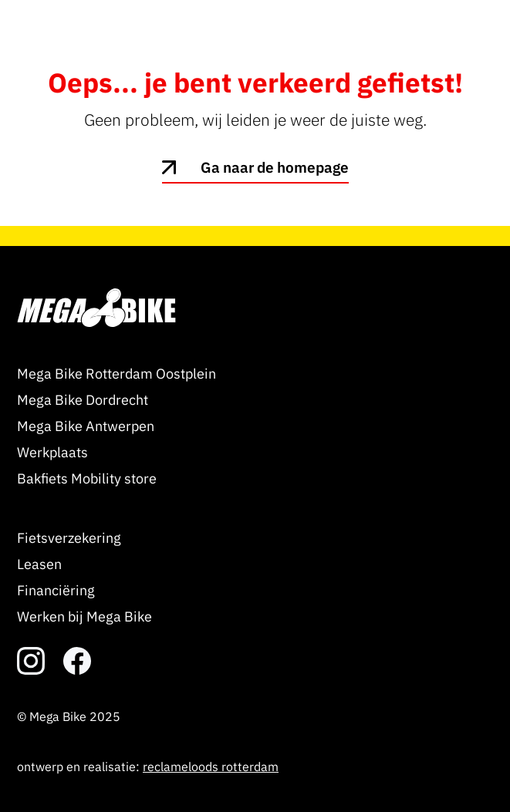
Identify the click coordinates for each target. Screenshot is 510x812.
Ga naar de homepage (275, 167)
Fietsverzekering (69, 538)
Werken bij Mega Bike (84, 617)
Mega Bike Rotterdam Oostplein (117, 374)
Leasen (39, 564)
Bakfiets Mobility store (87, 478)
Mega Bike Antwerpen (86, 426)
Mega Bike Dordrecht (83, 400)
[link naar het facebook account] (77, 661)
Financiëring (56, 590)
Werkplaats (52, 452)
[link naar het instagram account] (31, 661)
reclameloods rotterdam (211, 767)
